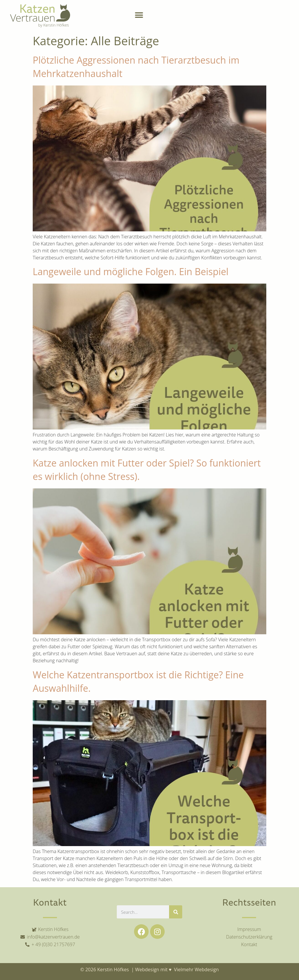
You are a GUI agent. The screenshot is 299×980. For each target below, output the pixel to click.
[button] (139, 15)
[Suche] (176, 912)
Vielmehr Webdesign (196, 969)
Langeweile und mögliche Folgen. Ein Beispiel (131, 271)
